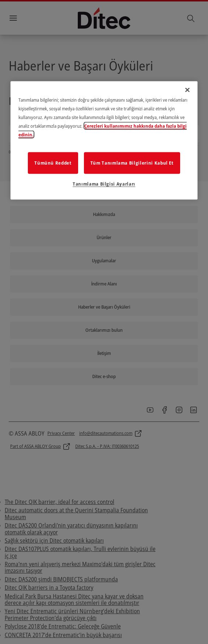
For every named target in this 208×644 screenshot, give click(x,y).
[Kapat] (187, 90)
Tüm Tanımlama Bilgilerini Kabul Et (132, 162)
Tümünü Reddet (53, 162)
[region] (104, 141)
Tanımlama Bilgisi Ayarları (104, 183)
